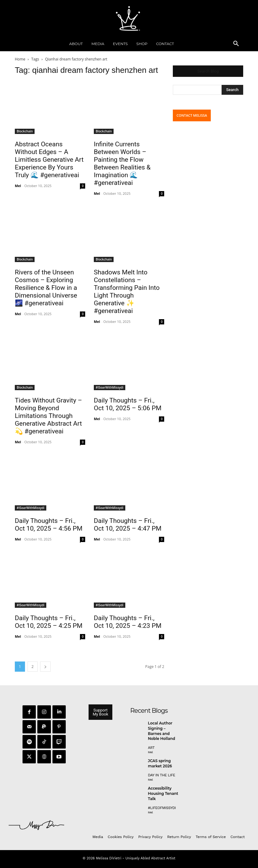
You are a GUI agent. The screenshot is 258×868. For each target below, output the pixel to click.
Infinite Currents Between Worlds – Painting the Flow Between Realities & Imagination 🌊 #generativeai (122, 163)
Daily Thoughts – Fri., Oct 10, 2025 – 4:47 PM (128, 525)
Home (20, 59)
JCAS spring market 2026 (160, 763)
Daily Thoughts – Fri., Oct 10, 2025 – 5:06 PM (128, 404)
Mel (18, 186)
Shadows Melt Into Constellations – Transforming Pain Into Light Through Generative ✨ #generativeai (127, 292)
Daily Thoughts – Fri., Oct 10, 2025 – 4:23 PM (128, 622)
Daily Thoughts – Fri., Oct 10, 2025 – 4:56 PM (49, 525)
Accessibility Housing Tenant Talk (163, 793)
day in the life (161, 775)
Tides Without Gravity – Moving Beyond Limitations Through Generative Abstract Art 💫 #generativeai (48, 416)
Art (151, 748)
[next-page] (45, 667)
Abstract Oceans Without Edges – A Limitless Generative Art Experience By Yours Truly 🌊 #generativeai (49, 160)
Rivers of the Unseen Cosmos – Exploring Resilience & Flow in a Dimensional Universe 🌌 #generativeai (46, 288)
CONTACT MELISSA (192, 115)
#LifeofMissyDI (162, 808)
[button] (236, 44)
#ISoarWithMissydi (110, 387)
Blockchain (25, 131)
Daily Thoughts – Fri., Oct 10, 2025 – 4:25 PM (49, 622)
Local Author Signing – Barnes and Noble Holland (161, 731)
